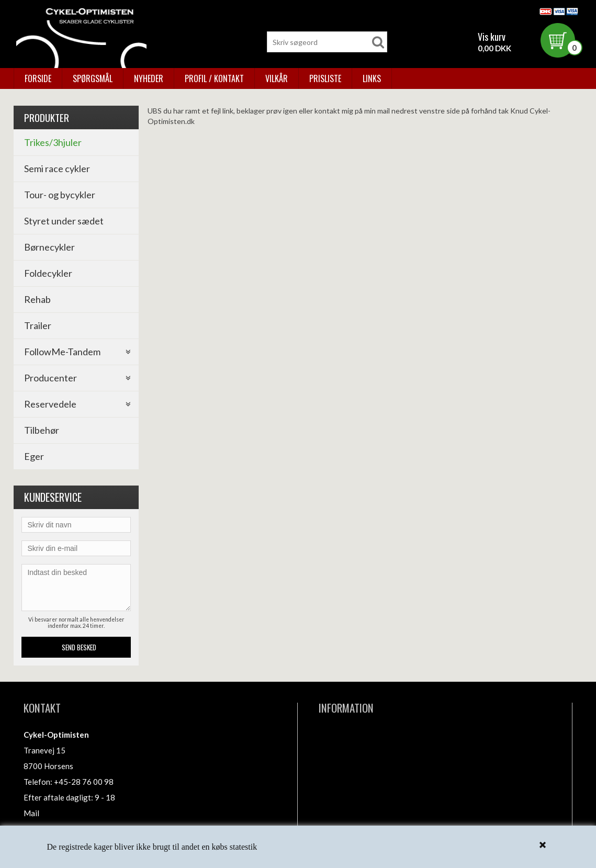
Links (372, 78)
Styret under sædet (64, 221)
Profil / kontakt (214, 78)
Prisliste (325, 78)
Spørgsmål (93, 78)
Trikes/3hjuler (53, 142)
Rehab (37, 299)
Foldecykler (48, 273)
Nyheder (149, 78)
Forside (38, 78)
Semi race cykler (57, 168)
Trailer (38, 325)
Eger (34, 456)
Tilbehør (42, 430)
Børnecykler (49, 247)
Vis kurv (492, 37)
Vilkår (277, 78)
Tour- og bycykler (60, 195)
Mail (31, 813)
